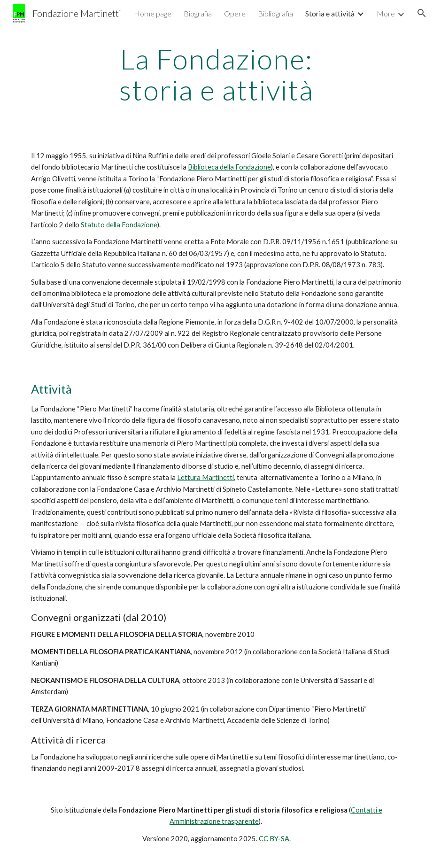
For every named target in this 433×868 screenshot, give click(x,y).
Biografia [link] (198, 13)
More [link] (386, 13)
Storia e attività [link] (330, 13)
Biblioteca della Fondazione (229, 167)
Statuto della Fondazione (119, 225)
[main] (216, 74)
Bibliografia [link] (275, 13)
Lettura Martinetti (205, 477)
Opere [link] (235, 13)
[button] (422, 13)
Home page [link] (153, 13)
